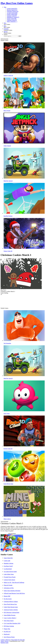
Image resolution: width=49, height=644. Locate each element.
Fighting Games (12, 20)
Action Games (12, 9)
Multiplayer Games (13, 17)
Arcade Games (12, 13)
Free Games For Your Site (18, 640)
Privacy (7, 641)
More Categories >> (12, 22)
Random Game (4, 643)
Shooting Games (13, 11)
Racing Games (12, 10)
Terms (2, 641)
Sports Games (12, 19)
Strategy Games (12, 16)
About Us (8, 640)
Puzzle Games (12, 14)
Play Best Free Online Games (17, 3)
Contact (3, 640)
